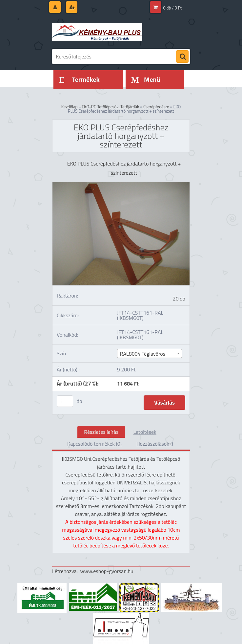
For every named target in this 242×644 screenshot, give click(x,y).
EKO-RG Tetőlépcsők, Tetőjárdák (110, 107)
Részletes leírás (101, 432)
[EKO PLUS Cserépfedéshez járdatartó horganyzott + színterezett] (121, 185)
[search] (182, 57)
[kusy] (65, 401)
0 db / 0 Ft (172, 8)
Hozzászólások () (155, 444)
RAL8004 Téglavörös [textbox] (143, 354)
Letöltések (145, 432)
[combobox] (150, 353)
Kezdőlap (70, 107)
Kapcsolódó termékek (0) (94, 444)
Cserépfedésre (156, 107)
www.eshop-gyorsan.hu (107, 571)
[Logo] (97, 32)
